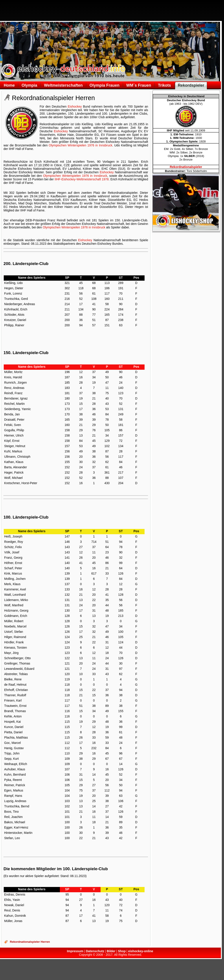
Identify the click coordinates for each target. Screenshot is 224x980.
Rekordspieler (191, 85)
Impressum (75, 951)
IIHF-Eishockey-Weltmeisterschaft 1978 (82, 179)
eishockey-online (141, 951)
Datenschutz (95, 951)
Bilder (111, 951)
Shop (122, 951)
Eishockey (75, 106)
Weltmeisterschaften (63, 85)
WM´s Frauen (139, 85)
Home (9, 85)
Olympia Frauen (105, 85)
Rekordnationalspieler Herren (30, 942)
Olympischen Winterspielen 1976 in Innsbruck (80, 145)
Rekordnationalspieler (186, 167)
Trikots (164, 85)
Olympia (29, 85)
